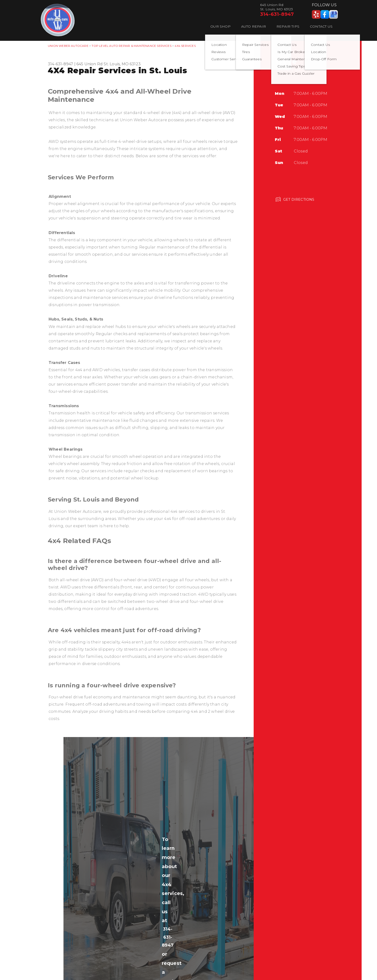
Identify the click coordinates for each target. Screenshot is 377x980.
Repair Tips (288, 26)
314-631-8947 (277, 14)
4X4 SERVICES (185, 46)
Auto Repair (254, 26)
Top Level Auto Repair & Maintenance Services (131, 46)
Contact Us (321, 26)
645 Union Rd (90, 64)
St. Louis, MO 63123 (122, 64)
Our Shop (220, 26)
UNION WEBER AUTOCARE (68, 46)
